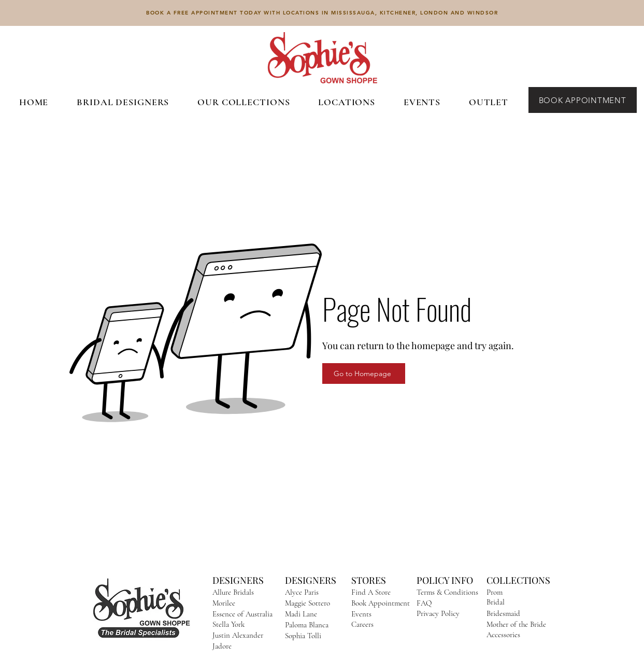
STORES (369, 580)
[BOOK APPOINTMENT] (583, 100)
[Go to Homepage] (364, 373)
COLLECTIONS (518, 580)
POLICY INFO (445, 580)
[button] (244, 102)
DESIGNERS (238, 580)
